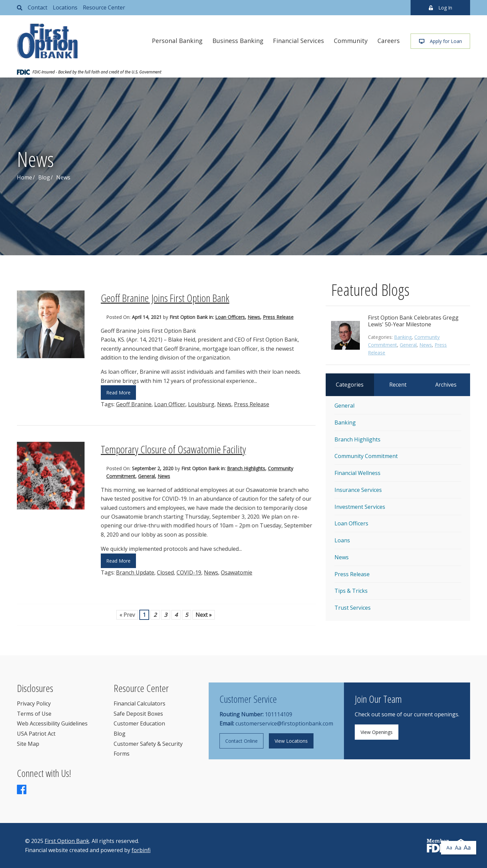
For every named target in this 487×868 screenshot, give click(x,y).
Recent (398, 385)
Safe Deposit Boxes (138, 714)
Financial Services (298, 41)
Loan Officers (230, 317)
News (254, 317)
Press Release (278, 317)
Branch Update (135, 572)
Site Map (28, 744)
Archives (446, 385)
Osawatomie (237, 572)
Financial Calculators (140, 703)
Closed (165, 572)
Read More (118, 393)
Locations (65, 7)
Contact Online (241, 741)
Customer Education (139, 723)
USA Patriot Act (36, 734)
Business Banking (238, 41)
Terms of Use (34, 714)
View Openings (377, 732)
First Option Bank (67, 841)
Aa (449, 848)
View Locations (291, 741)
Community (351, 41)
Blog (44, 177)
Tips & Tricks (351, 591)
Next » (204, 615)
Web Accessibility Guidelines (52, 723)
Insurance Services (358, 490)
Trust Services (353, 608)
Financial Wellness (357, 473)
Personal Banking (177, 41)
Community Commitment (366, 456)
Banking (403, 337)
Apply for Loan (440, 41)
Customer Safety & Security (148, 744)
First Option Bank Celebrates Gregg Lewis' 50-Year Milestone (413, 321)
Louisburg (201, 404)
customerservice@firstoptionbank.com (284, 723)
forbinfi (141, 850)
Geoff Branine (134, 404)
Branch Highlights (246, 468)
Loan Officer (170, 404)
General (146, 476)
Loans (342, 540)
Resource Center (104, 7)
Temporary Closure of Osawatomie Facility (173, 449)
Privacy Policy (34, 703)
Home (25, 177)
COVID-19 (189, 572)
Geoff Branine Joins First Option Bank (165, 298)
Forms (122, 754)
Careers (389, 41)
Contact (38, 7)
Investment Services (360, 507)
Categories (350, 385)
